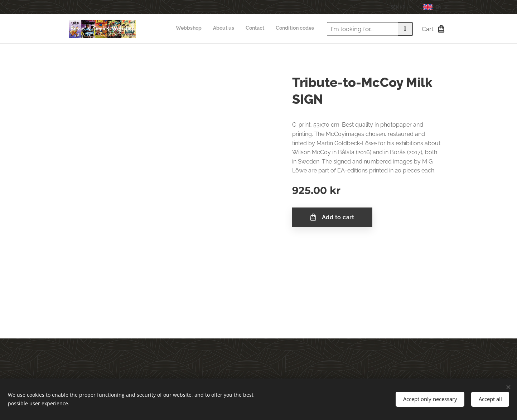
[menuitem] (282, 29)
